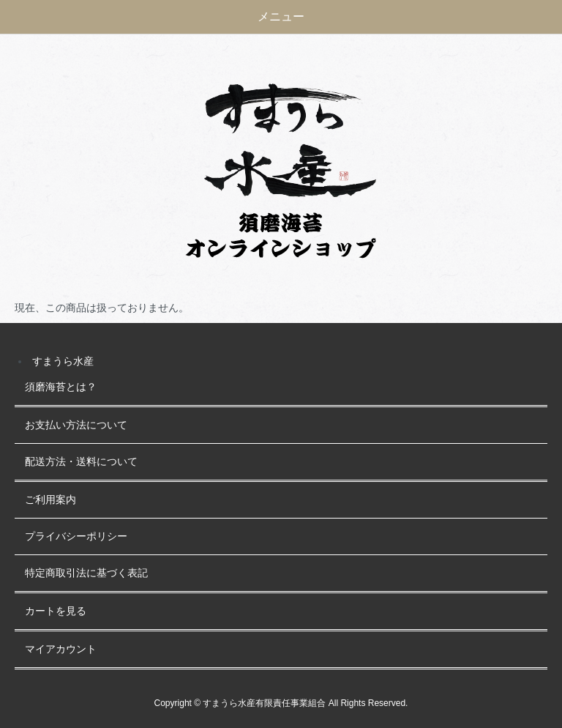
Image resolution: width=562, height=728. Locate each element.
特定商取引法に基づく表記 (86, 573)
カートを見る (56, 611)
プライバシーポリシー (76, 536)
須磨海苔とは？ (61, 387)
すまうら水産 (63, 361)
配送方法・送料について (81, 462)
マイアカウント (61, 649)
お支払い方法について (76, 425)
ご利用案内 (50, 500)
